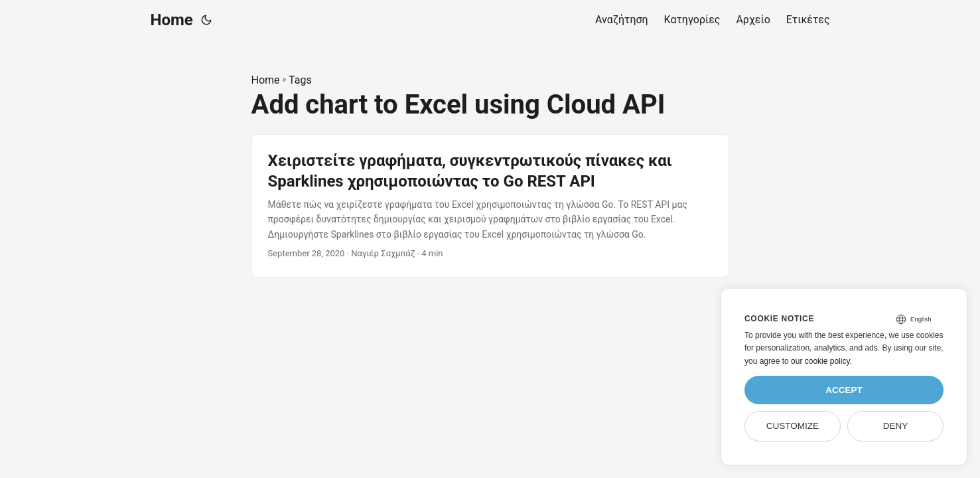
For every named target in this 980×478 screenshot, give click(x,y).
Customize (793, 426)
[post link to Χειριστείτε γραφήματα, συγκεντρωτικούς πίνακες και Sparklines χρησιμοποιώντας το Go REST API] (490, 206)
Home (172, 20)
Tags (300, 80)
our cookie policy (820, 361)
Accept (844, 390)
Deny (896, 426)
